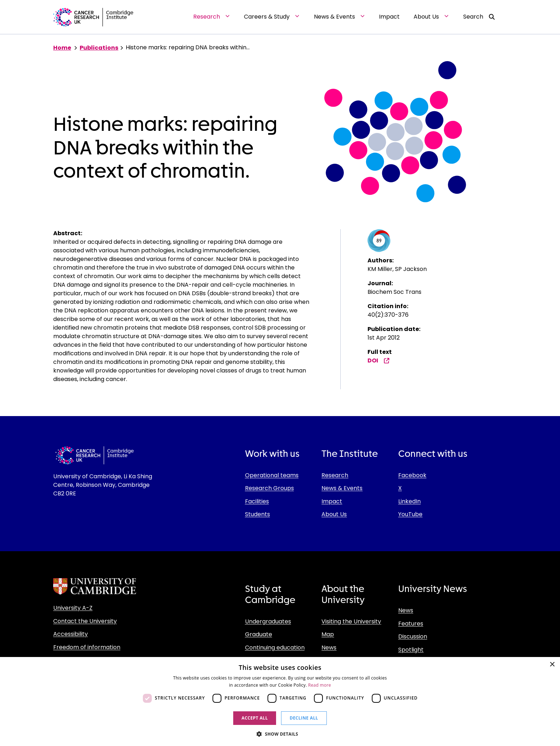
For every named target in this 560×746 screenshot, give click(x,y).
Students (257, 514)
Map (328, 634)
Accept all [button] (255, 718)
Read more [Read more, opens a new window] (320, 685)
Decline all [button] (304, 718)
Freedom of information (87, 647)
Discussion (413, 636)
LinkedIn (409, 501)
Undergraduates (268, 621)
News (329, 648)
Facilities (257, 501)
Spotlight (411, 650)
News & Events (342, 488)
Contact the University (85, 621)
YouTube (410, 514)
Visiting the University (351, 621)
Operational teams (272, 475)
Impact (332, 501)
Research (335, 475)
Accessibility (71, 634)
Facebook (412, 475)
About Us (334, 514)
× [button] (552, 665)
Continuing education (275, 648)
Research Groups (269, 488)
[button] (280, 734)
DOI (379, 360)
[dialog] (280, 701)
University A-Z (73, 608)
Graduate (259, 634)
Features (411, 624)
